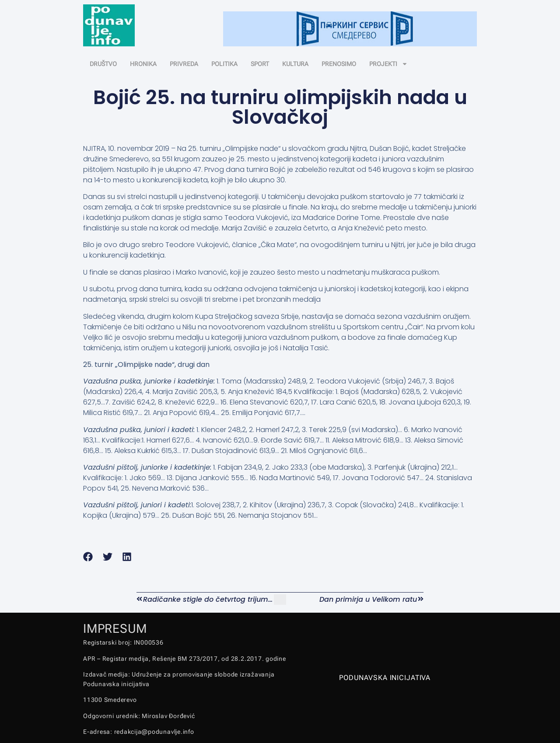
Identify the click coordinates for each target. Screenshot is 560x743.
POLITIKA (224, 64)
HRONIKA (143, 64)
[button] (88, 557)
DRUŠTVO (103, 64)
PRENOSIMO (339, 64)
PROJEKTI (388, 64)
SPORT (260, 64)
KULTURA (295, 64)
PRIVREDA (184, 64)
